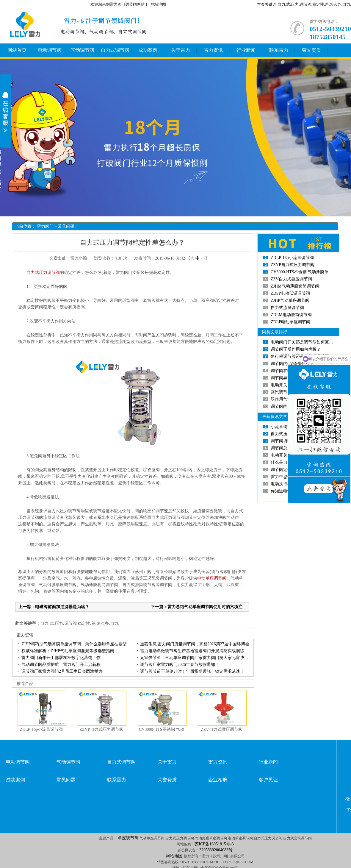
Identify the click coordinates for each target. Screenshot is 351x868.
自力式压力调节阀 (41, 273)
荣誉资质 (311, 50)
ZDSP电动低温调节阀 (290, 293)
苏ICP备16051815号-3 (214, 844)
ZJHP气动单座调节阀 (290, 300)
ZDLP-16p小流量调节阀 (41, 729)
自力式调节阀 (115, 50)
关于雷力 (181, 50)
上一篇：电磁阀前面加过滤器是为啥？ (54, 607)
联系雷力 (279, 50)
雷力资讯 (213, 50)
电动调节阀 (50, 50)
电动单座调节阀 (212, 578)
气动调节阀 (82, 50)
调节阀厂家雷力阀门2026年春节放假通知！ (180, 665)
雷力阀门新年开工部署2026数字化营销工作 (61, 658)
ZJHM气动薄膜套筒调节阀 (295, 286)
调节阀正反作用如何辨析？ (296, 349)
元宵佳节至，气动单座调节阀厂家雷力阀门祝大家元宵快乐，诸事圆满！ (207, 658)
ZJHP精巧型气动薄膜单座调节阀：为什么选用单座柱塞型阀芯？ (80, 644)
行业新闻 (246, 50)
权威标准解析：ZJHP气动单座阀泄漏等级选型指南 (68, 651)
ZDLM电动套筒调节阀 (291, 315)
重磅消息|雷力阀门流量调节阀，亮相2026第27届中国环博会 (195, 644)
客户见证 (268, 780)
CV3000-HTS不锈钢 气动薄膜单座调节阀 (308, 272)
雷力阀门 (45, 226)
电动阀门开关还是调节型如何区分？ (304, 342)
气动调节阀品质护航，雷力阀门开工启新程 (61, 665)
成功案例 (148, 50)
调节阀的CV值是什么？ (292, 364)
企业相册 (218, 780)
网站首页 (17, 50)
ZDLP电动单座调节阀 (290, 322)
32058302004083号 (216, 850)
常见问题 (66, 226)
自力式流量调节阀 (287, 308)
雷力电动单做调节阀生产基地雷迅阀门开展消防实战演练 (192, 651)
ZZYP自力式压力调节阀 (102, 729)
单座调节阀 (128, 838)
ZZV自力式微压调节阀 (221, 729)
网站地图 (158, 4)
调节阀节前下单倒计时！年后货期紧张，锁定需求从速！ (192, 671)
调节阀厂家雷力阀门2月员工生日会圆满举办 (62, 671)
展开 (5, 112)
